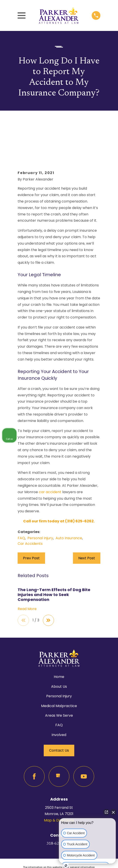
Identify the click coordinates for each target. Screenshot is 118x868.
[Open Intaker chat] (66, 866)
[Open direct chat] (106, 812)
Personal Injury (40, 508)
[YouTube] (84, 746)
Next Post (87, 528)
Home (59, 647)
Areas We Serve (59, 685)
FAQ (21, 508)
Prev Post (31, 528)
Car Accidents (30, 513)
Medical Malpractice (59, 676)
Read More (27, 579)
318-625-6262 (59, 814)
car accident (50, 462)
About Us (59, 656)
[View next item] (49, 590)
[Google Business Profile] (59, 746)
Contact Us (59, 720)
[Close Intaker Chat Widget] (113, 812)
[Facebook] (34, 746)
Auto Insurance (69, 508)
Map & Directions (59, 790)
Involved (59, 705)
